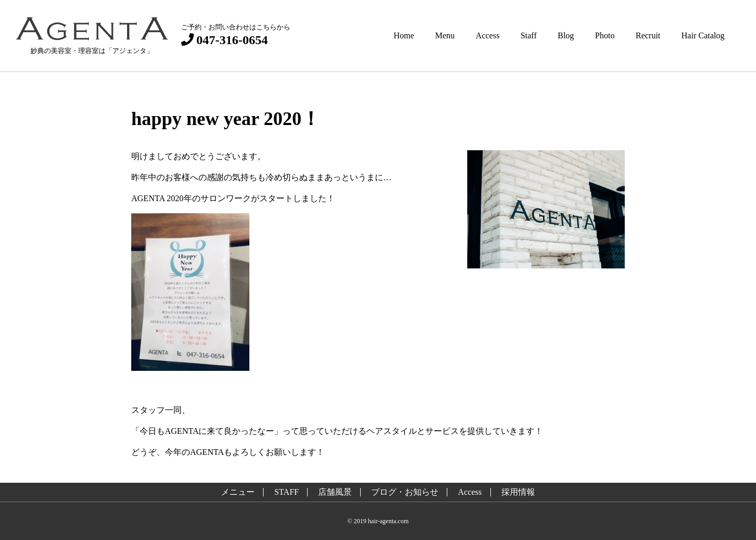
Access (487, 35)
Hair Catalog (703, 35)
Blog (566, 35)
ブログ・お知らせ (405, 492)
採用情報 (518, 492)
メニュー (238, 492)
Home (404, 35)
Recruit (648, 35)
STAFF (286, 492)
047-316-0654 (224, 40)
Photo (605, 35)
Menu (445, 35)
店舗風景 (335, 492)
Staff (528, 35)
